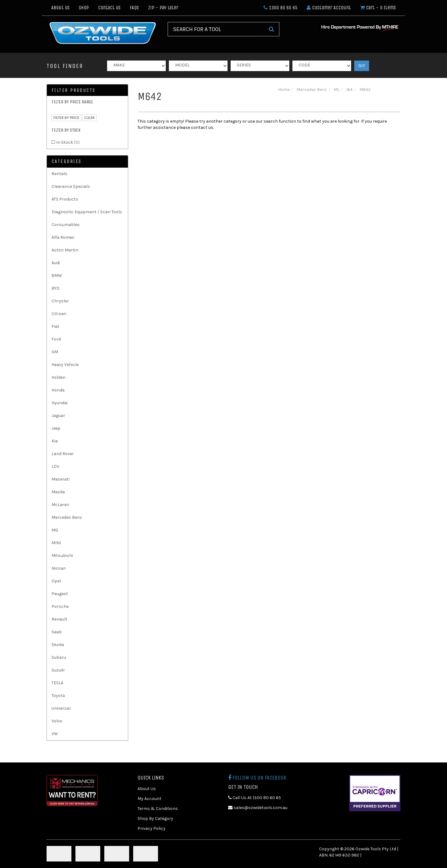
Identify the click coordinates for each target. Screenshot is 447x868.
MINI (56, 543)
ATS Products (65, 199)
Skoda (58, 645)
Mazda (58, 492)
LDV (55, 466)
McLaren (60, 505)
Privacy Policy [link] (151, 828)
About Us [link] (147, 789)
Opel (56, 581)
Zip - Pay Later (163, 8)
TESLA (57, 683)
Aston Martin (65, 250)
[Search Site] (271, 29)
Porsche (60, 606)
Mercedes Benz (67, 517)
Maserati (61, 479)
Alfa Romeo (63, 237)
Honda (58, 390)
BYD (56, 288)
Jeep (56, 428)
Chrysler (60, 301)
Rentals (59, 174)
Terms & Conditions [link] (158, 809)
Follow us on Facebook (257, 778)
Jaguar (58, 416)
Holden (59, 377)
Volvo (57, 721)
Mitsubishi (62, 556)
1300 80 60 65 (280, 8)
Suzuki (58, 670)
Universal (61, 708)
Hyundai (60, 403)
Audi (56, 263)
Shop (84, 8)
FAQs (134, 8)
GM (55, 352)
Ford (56, 339)
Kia (55, 441)
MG (55, 530)
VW (55, 734)
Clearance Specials (71, 186)
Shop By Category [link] (155, 818)
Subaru (59, 657)
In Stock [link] (68, 142)
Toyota (58, 696)
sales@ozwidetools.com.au (258, 808)
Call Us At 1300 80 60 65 (255, 798)
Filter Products (74, 90)
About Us (60, 8)
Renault (59, 619)
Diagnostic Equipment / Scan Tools (87, 212)
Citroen (59, 314)
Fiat (55, 326)
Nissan (59, 568)
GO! (362, 66)
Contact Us (109, 8)
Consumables (66, 225)
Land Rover (63, 454)
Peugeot (60, 594)
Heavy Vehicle (65, 365)
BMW (57, 276)
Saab (57, 632)
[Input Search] (216, 29)
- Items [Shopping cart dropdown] (378, 8)
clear (89, 118)
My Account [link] (149, 799)
